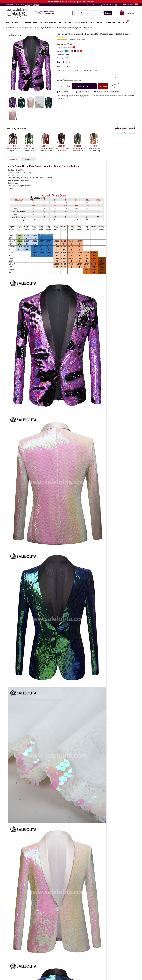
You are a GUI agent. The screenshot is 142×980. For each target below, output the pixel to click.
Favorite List (94, 5)
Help (111, 5)
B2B (86, 5)
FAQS (117, 92)
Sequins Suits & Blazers (31, 28)
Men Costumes (16, 28)
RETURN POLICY (84, 92)
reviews (72, 39)
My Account (104, 5)
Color (59, 62)
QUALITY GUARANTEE (105, 92)
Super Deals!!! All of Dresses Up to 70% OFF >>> (71, 2)
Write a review (81, 39)
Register (36, 5)
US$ (119, 5)
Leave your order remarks (73, 81)
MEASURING (64, 92)
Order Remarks (62, 70)
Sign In (28, 5)
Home (8, 28)
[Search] (87, 13)
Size (58, 67)
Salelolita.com (20, 13)
